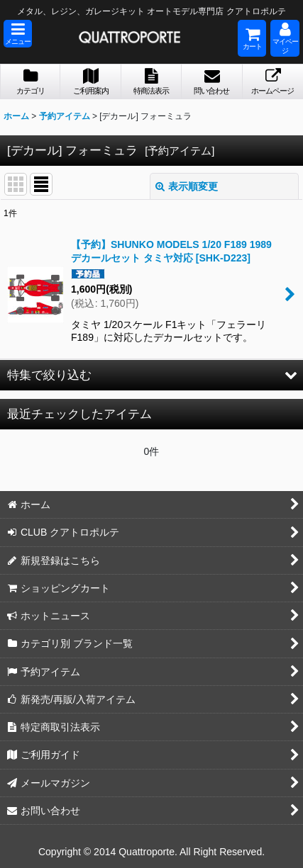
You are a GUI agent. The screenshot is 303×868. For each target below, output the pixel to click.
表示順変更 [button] (187, 186)
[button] (18, 34)
